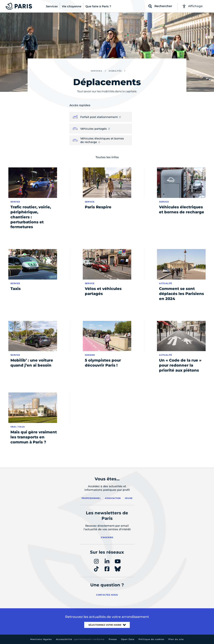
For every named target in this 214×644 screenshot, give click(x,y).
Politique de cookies (151, 639)
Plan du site (176, 639)
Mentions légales (41, 639)
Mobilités (115, 71)
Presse (113, 639)
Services (96, 71)
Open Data (128, 639)
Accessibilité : (80, 639)
